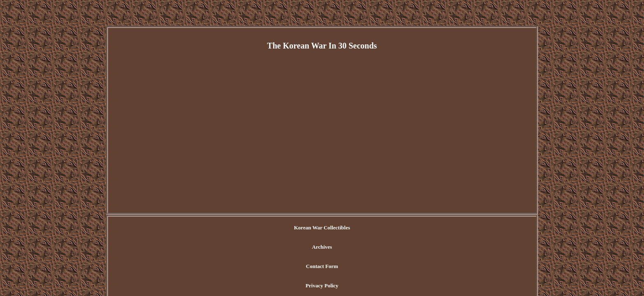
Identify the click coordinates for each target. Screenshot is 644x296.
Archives (288, 228)
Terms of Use (414, 228)
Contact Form (326, 228)
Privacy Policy (370, 228)
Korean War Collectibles (238, 228)
